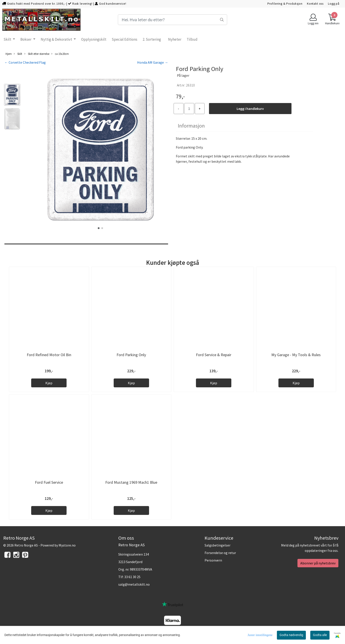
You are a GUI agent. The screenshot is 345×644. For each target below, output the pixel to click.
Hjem (9, 54)
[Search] (172, 20)
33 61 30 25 (132, 577)
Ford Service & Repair (214, 355)
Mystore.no (67, 545)
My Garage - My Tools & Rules (296, 355)
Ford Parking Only (131, 355)
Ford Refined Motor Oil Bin (49, 355)
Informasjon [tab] (191, 126)
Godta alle (320, 635)
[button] (99, 228)
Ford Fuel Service (49, 482)
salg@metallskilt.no (134, 584)
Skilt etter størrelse (37, 54)
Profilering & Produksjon (285, 4)
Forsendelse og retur (220, 553)
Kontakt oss (315, 4)
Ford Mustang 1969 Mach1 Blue (131, 482)
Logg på (334, 4)
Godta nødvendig (291, 635)
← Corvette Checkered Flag (25, 62)
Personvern (213, 560)
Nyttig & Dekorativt (57, 39)
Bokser (26, 39)
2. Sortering (152, 39)
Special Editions (125, 39)
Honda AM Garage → (153, 62)
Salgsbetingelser (218, 545)
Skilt (8, 39)
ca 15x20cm (60, 54)
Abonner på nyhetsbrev (318, 563)
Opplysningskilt (94, 39)
